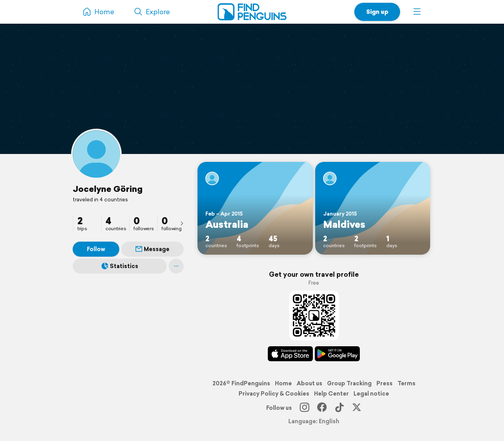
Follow (96, 249)
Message (152, 249)
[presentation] (182, 223)
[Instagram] (305, 408)
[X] (357, 408)
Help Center (331, 394)
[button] (417, 12)
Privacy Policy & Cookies (274, 394)
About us (309, 383)
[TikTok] (339, 408)
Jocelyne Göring (108, 189)
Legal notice (371, 394)
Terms (406, 383)
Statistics (120, 266)
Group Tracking (349, 383)
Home (283, 383)
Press (385, 383)
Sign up (377, 12)
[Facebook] (322, 408)
